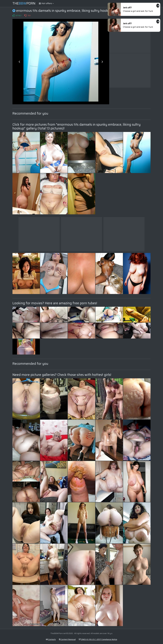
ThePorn (24, 3)
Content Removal (67, 639)
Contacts (51, 639)
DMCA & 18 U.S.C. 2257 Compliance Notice (98, 639)
